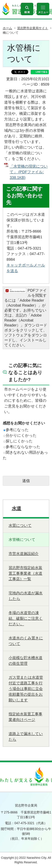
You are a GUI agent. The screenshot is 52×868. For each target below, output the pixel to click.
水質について (20, 525)
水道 (17, 508)
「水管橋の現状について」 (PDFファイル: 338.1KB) (29, 172)
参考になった (16, 430)
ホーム (7, 28)
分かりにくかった (20, 435)
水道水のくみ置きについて (26, 641)
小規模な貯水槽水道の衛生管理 (26, 661)
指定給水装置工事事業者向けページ (25, 717)
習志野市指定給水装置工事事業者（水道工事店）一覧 (25, 573)
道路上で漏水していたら (26, 737)
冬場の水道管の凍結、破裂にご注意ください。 (26, 618)
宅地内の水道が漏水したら (26, 596)
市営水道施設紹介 (24, 554)
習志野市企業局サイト (33, 28)
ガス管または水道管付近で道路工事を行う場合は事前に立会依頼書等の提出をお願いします (26, 689)
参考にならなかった (22, 447)
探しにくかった (18, 441)
